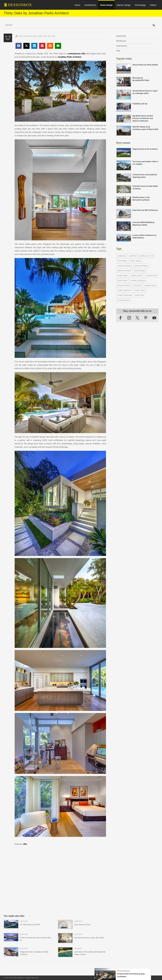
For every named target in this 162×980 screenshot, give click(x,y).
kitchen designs (140, 271)
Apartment (121, 36)
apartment (133, 256)
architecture (122, 256)
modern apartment (124, 290)
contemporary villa (29, 36)
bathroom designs (124, 271)
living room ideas (124, 285)
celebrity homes (137, 276)
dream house (122, 281)
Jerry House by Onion (82, 925)
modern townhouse (125, 295)
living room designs (125, 266)
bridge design (123, 276)
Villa (118, 51)
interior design (135, 261)
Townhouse (122, 46)
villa (20, 36)
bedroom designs (141, 266)
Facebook (121, 318)
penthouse (144, 256)
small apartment (124, 300)
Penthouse (121, 41)
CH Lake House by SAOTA (30, 925)
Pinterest (146, 318)
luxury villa (51, 36)
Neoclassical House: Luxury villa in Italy (89, 938)
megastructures (150, 285)
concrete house (151, 276)
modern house (140, 290)
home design (122, 261)
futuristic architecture (138, 281)
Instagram (129, 318)
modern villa (42, 36)
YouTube (154, 318)
